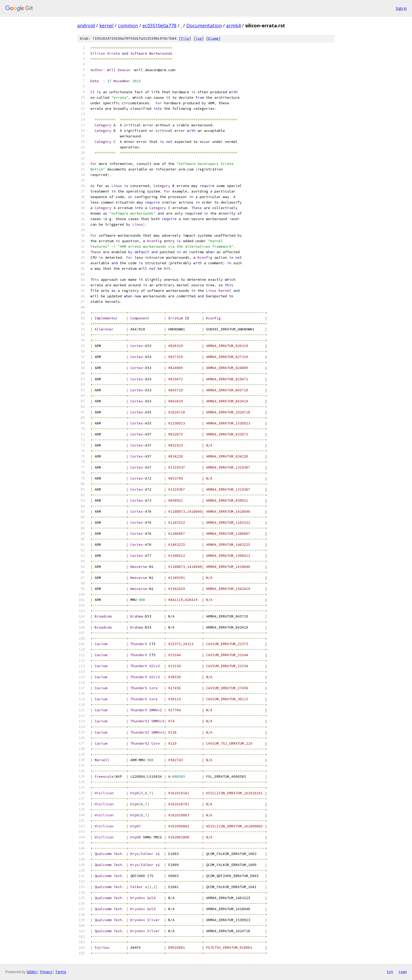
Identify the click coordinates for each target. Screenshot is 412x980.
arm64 (233, 25)
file (185, 38)
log (199, 38)
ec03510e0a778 (159, 25)
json (403, 972)
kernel (106, 25)
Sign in (401, 8)
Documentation (204, 25)
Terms (61, 972)
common (128, 25)
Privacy (46, 972)
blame (213, 38)
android (86, 25)
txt (390, 972)
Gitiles (32, 972)
